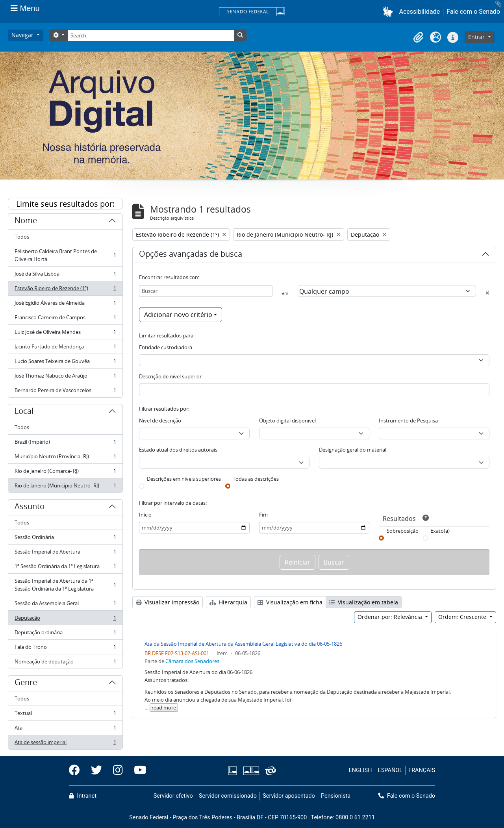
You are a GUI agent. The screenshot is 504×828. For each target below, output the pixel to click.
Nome (26, 222)
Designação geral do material (353, 450)
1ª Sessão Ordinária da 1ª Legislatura (65, 568)
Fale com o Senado (473, 12)
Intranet (83, 796)
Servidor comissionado (228, 796)
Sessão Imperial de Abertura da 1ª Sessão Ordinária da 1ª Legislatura (65, 585)
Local (24, 412)
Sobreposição (403, 531)
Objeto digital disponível (287, 420)
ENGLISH (360, 770)
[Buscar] (206, 291)
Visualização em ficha (290, 602)
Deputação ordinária (65, 634)
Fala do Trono (65, 649)
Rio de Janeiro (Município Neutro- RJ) (65, 487)
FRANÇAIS (422, 770)
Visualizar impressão (168, 602)
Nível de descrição (160, 420)
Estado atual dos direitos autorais (178, 450)
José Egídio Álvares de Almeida (65, 305)
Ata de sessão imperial (65, 744)
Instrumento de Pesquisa (408, 420)
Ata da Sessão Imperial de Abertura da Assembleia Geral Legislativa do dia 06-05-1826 (243, 644)
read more (164, 708)
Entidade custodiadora (166, 347)
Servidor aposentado (289, 796)
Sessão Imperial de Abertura (65, 553)
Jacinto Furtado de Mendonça (65, 348)
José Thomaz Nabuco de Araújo (65, 377)
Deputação (65, 620)
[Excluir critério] (487, 293)
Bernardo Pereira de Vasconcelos (65, 392)
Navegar (23, 35)
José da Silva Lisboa (65, 275)
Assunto (30, 508)
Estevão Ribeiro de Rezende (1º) (65, 290)
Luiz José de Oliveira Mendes (65, 334)
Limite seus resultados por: (65, 204)
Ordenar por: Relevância (391, 617)
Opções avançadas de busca (191, 255)
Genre (26, 684)
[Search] (151, 35)
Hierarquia (228, 602)
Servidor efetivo (173, 796)
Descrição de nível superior (170, 376)
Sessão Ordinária (65, 539)
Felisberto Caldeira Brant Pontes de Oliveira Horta (65, 255)
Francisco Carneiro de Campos (65, 319)
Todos (22, 237)
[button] (389, 12)
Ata (65, 729)
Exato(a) (440, 531)
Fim (263, 515)
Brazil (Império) (65, 444)
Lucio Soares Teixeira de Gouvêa (65, 363)
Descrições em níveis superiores (184, 479)
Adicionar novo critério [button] (178, 315)
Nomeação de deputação (65, 663)
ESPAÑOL (390, 770)
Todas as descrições (256, 479)
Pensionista (336, 796)
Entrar (477, 37)
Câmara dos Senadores (192, 661)
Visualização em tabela (364, 602)
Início (145, 515)
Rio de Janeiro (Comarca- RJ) (65, 473)
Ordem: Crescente (463, 617)
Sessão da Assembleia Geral (65, 605)
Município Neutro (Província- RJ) (65, 458)
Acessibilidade (420, 12)
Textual (65, 715)
